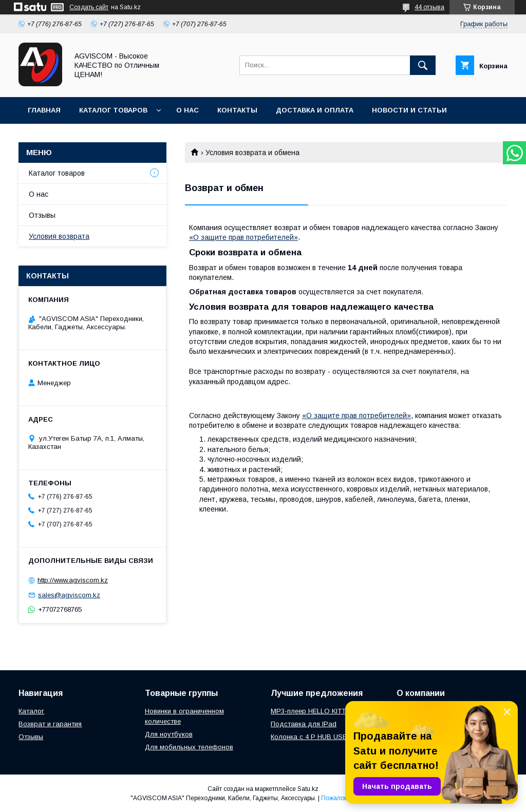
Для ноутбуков (169, 734)
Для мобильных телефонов (189, 747)
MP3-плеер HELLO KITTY (311, 711)
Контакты (237, 110)
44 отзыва (429, 7)
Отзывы (42, 215)
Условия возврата (59, 236)
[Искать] (423, 65)
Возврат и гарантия (50, 724)
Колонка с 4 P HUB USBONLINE (321, 737)
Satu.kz (308, 789)
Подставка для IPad (304, 724)
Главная (44, 110)
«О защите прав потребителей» (243, 237)
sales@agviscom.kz (69, 595)
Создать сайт (89, 7)
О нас (187, 110)
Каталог (31, 711)
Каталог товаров (113, 110)
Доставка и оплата (315, 110)
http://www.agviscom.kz (73, 580)
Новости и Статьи (409, 110)
